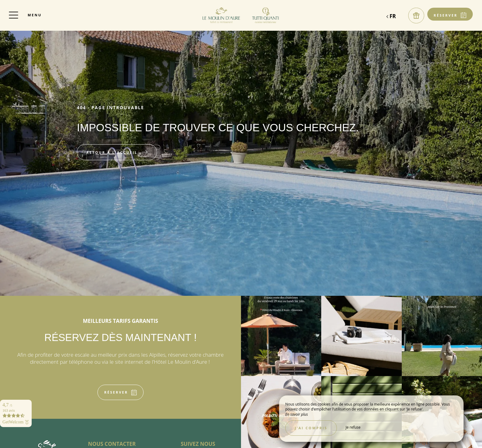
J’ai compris (311, 428)
